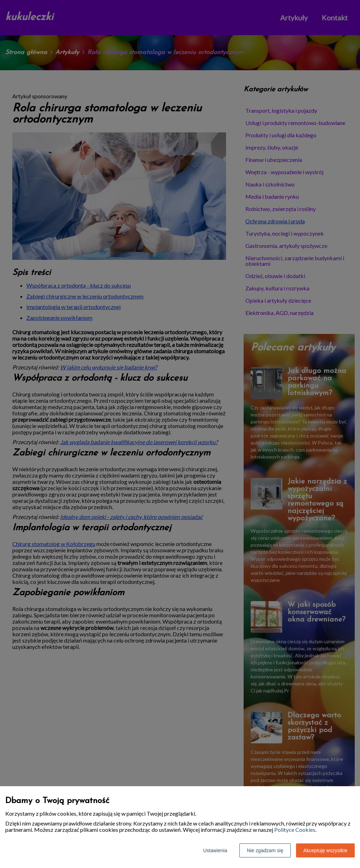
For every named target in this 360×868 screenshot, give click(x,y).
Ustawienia (215, 850)
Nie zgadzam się (265, 850)
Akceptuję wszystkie (325, 850)
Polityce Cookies (295, 830)
